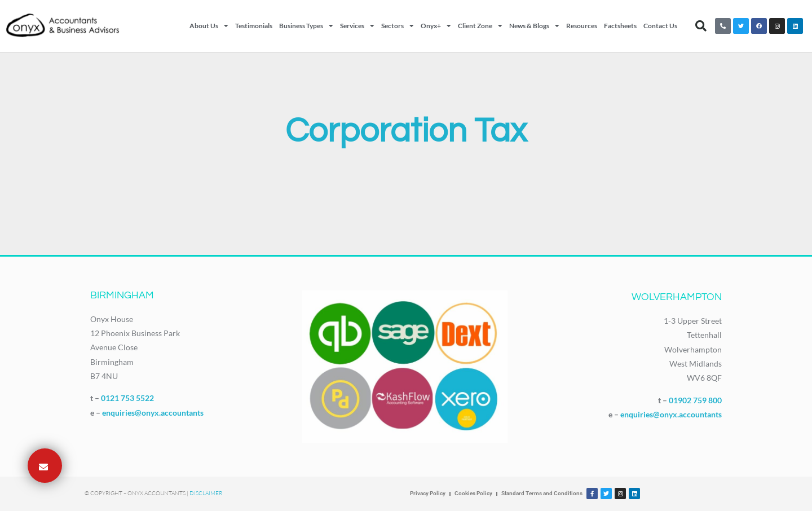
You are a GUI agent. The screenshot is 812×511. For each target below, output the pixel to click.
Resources (582, 26)
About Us (209, 26)
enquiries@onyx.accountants (153, 413)
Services (357, 26)
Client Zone (480, 26)
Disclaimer (206, 493)
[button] (701, 26)
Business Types (306, 26)
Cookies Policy (473, 493)
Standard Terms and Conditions (542, 493)
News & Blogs (534, 26)
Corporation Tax (406, 131)
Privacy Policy (428, 493)
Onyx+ (436, 26)
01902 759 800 (695, 400)
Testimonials (254, 26)
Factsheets (620, 26)
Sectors (398, 26)
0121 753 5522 (127, 398)
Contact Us (660, 26)
